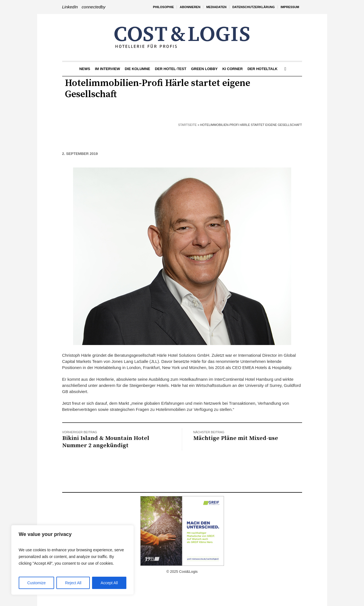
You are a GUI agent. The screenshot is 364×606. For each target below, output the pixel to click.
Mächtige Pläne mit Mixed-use (236, 438)
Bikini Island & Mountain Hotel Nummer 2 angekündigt (106, 442)
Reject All (73, 583)
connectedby (94, 7)
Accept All (109, 583)
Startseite (188, 125)
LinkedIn (70, 7)
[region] (73, 560)
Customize (37, 583)
